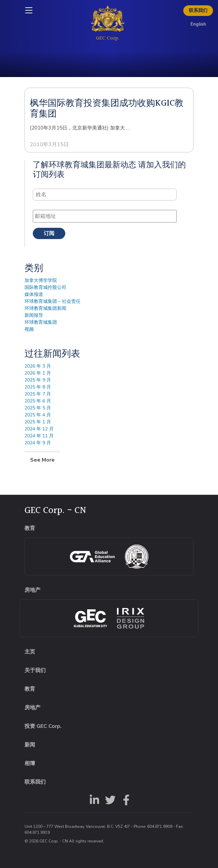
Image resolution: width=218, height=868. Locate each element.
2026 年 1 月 (38, 373)
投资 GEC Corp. (43, 726)
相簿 (30, 763)
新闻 (30, 745)
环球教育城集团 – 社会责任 (53, 301)
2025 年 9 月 (38, 380)
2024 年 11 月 (39, 436)
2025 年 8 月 (38, 387)
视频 (29, 329)
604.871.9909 (160, 826)
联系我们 (198, 10)
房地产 (32, 708)
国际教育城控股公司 (45, 287)
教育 (30, 689)
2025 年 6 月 (38, 401)
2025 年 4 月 (38, 415)
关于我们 (35, 670)
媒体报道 (34, 294)
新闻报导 (34, 315)
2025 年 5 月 (38, 408)
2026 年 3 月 (38, 366)
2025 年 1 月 (38, 422)
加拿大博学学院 (41, 280)
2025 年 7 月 (38, 394)
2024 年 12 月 (39, 429)
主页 (30, 652)
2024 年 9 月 (38, 443)
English (198, 24)
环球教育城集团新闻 (45, 308)
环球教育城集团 (41, 322)
